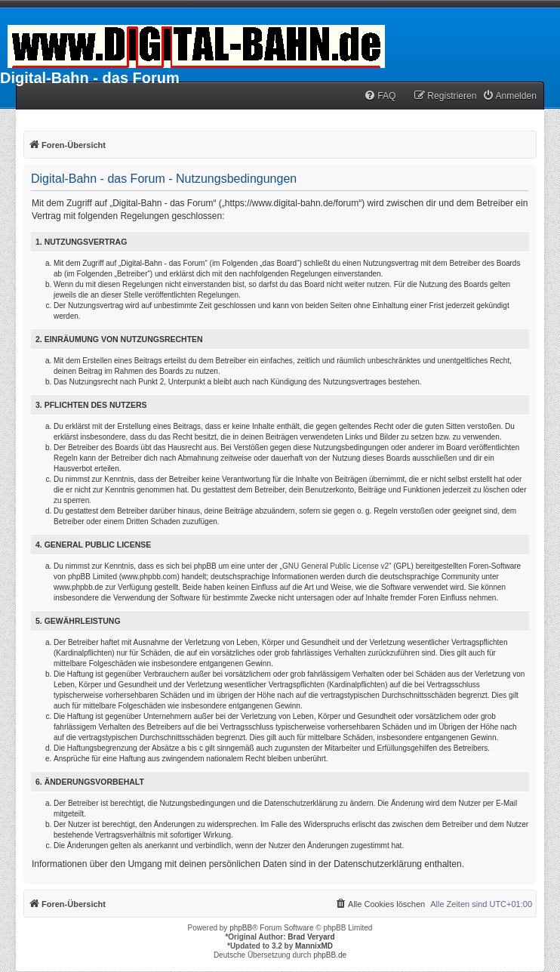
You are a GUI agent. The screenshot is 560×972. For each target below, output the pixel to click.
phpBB (241, 928)
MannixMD (314, 946)
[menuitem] (380, 96)
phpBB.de (330, 955)
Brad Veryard (311, 937)
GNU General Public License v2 (335, 566)
